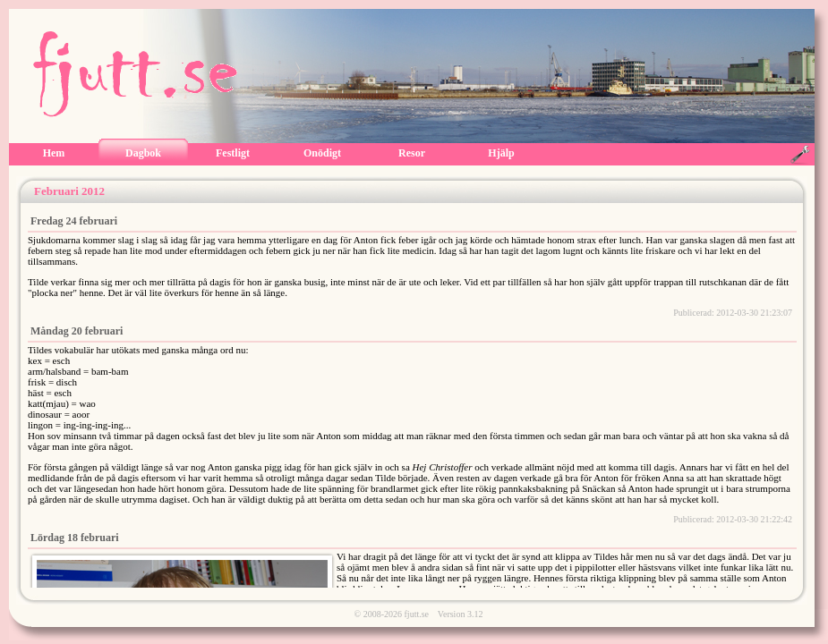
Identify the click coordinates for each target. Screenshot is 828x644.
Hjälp (501, 153)
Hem (54, 153)
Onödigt (322, 153)
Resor (412, 153)
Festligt (233, 153)
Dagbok (143, 153)
